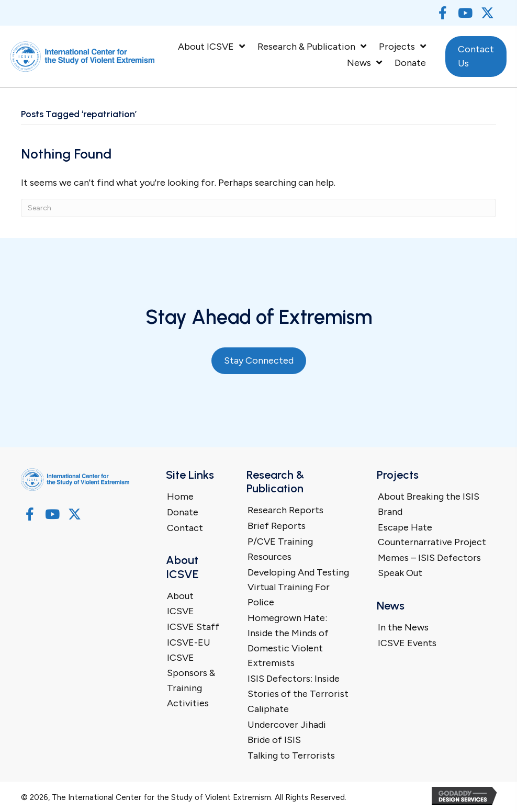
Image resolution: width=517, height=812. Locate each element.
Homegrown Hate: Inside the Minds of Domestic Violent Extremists (288, 640)
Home (180, 497)
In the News (403, 627)
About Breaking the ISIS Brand (429, 504)
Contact (185, 528)
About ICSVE (181, 604)
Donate (183, 512)
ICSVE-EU (189, 642)
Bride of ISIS (274, 740)
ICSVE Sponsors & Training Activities (191, 680)
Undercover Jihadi (287, 725)
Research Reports (285, 510)
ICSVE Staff (193, 627)
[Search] (258, 208)
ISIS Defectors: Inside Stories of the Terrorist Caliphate (298, 694)
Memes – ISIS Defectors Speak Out (429, 565)
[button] (442, 13)
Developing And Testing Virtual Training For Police (298, 588)
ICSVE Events (407, 643)
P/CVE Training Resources (280, 549)
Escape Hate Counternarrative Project (432, 535)
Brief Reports (277, 526)
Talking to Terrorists (291, 755)
